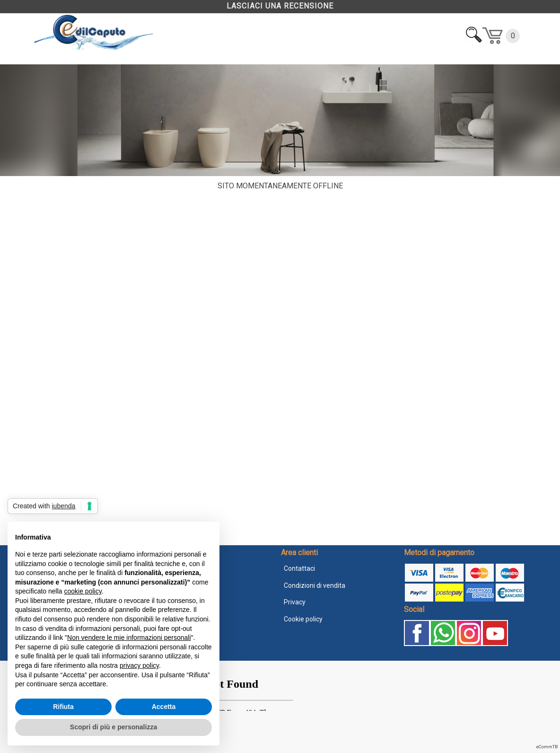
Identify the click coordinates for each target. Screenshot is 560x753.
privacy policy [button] (139, 665)
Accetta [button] (164, 707)
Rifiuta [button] (63, 707)
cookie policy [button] (83, 591)
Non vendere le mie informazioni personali (129, 638)
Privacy (295, 602)
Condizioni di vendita (315, 585)
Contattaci (299, 568)
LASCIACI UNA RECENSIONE (280, 6)
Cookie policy (303, 619)
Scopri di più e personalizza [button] (114, 727)
